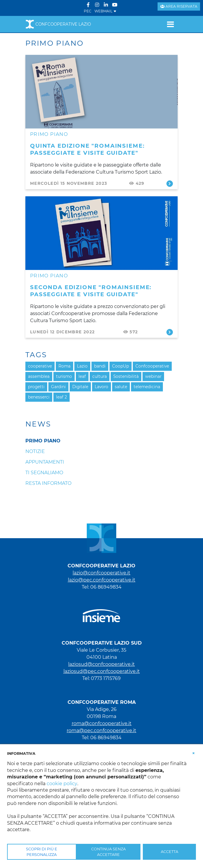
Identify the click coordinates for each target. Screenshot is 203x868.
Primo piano (49, 134)
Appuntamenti (45, 462)
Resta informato (48, 483)
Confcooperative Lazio (58, 24)
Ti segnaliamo (44, 473)
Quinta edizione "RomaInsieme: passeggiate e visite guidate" (87, 149)
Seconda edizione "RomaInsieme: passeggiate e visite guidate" (91, 291)
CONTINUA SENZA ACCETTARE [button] (108, 852)
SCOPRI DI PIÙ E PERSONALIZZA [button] (42, 852)
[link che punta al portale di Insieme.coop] (102, 613)
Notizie (35, 451)
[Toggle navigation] (170, 24)
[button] (194, 753)
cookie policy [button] (62, 784)
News (38, 424)
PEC (88, 11)
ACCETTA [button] (170, 852)
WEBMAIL (105, 11)
